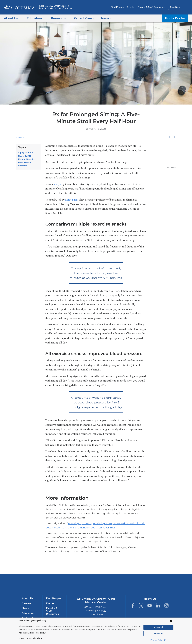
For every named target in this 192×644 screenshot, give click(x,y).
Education (28, 613)
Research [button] (57, 18)
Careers (26, 603)
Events (133, 7)
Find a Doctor (176, 18)
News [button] (102, 18)
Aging (21, 153)
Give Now (175, 7)
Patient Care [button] (80, 18)
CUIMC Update (25, 156)
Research (29, 162)
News (20, 137)
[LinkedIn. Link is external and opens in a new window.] (158, 606)
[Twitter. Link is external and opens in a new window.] (141, 606)
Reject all (158, 633)
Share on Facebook (161, 137)
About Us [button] (12, 18)
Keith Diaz (71, 200)
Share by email (174, 137)
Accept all (158, 627)
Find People (120, 7)
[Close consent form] (171, 621)
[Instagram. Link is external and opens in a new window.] (166, 606)
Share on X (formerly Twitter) (165, 137)
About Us (27, 598)
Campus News (31, 153)
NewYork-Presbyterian (115, 584)
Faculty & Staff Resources (153, 7)
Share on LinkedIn (170, 137)
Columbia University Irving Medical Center (79, 582)
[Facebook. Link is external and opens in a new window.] (133, 606)
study (57, 184)
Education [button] (34, 18)
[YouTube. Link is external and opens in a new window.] (150, 606)
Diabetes (22, 159)
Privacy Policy (158, 640)
